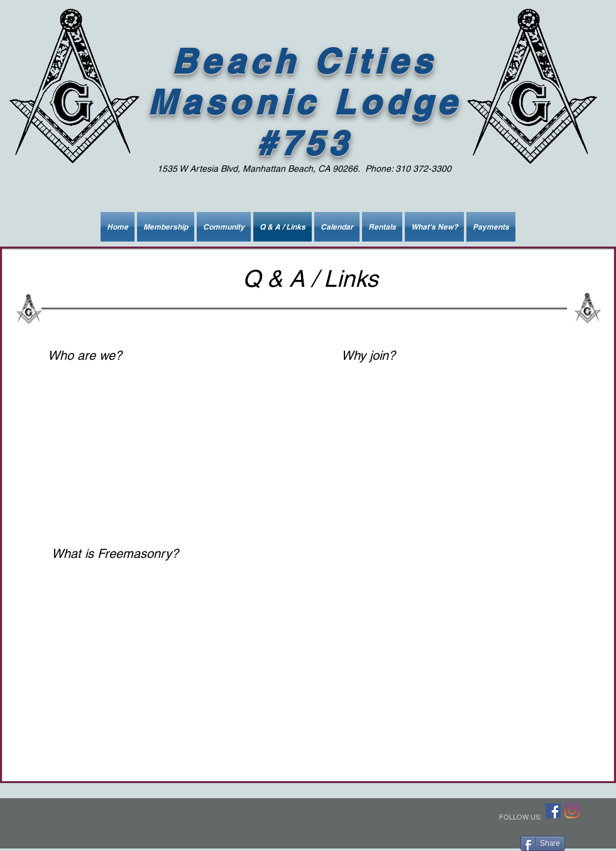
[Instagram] (572, 811)
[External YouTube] (162, 438)
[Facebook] (553, 811)
